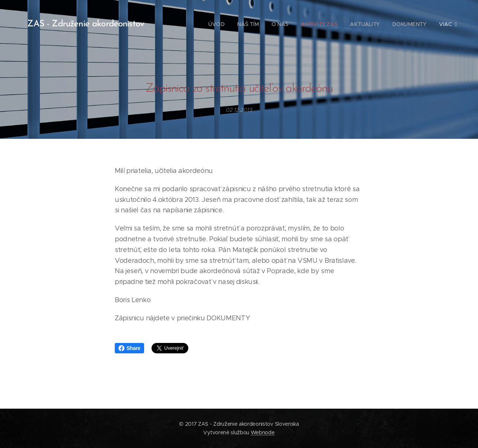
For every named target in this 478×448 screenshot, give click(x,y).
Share (129, 348)
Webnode (263, 432)
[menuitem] (216, 24)
